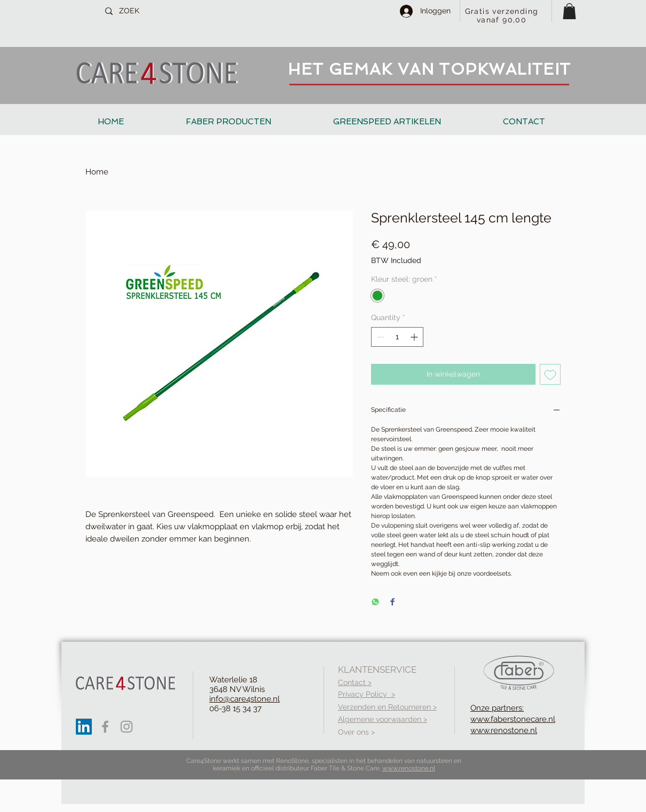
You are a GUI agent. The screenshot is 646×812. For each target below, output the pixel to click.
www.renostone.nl (409, 768)
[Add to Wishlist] (550, 374)
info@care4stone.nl (245, 699)
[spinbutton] (397, 337)
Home (97, 172)
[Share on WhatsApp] (375, 603)
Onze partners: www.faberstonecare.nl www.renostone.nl (513, 719)
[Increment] (415, 337)
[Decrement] (379, 337)
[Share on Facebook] (392, 603)
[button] (569, 11)
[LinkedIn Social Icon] (84, 727)
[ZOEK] (155, 11)
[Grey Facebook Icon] (105, 727)
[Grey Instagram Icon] (127, 727)
